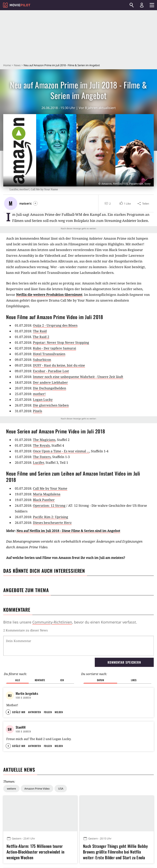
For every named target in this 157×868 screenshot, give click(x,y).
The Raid (40, 331)
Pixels (38, 411)
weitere (11, 789)
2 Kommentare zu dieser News (26, 630)
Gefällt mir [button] (19, 712)
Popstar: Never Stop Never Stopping (61, 343)
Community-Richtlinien (52, 622)
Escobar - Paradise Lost (51, 371)
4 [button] (8, 712)
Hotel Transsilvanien (49, 354)
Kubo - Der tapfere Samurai (55, 348)
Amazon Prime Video (37, 789)
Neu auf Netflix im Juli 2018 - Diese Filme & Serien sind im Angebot (68, 531)
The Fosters (42, 457)
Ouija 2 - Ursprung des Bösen (55, 325)
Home (7, 65)
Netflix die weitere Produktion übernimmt (49, 295)
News (17, 65)
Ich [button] (62, 680)
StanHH (21, 727)
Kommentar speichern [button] (124, 662)
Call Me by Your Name (50, 488)
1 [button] (8, 746)
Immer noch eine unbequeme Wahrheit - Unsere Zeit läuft (78, 377)
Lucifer (38, 463)
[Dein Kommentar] (78, 646)
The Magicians (44, 440)
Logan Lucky (43, 400)
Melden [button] (59, 712)
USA (61, 789)
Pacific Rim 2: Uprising (51, 517)
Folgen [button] (48, 712)
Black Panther (44, 500)
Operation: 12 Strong (49, 506)
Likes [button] (134, 680)
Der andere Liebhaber (50, 382)
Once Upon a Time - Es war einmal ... (61, 451)
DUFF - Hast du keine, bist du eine (59, 365)
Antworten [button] (34, 712)
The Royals (41, 445)
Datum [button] (101, 680)
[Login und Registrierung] (142, 5)
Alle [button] (18, 680)
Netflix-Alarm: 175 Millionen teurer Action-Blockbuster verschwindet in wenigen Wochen (35, 852)
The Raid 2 (41, 337)
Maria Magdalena (47, 494)
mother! (39, 394)
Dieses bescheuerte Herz (52, 523)
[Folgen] (35, 203)
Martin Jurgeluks (27, 693)
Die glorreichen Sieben (51, 405)
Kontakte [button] (40, 680)
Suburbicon (42, 360)
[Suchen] (132, 5)
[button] (125, 204)
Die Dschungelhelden (50, 388)
